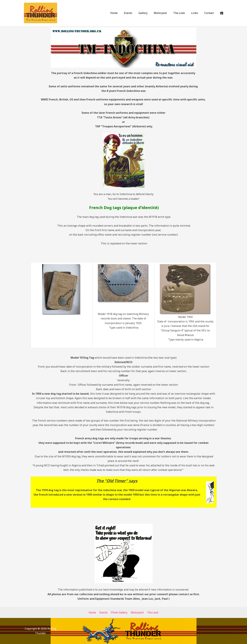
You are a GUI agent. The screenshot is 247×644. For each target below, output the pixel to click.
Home (120, 13)
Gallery (148, 13)
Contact (210, 13)
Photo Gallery (119, 612)
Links (196, 13)
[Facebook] (222, 13)
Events (134, 13)
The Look (182, 13)
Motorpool (164, 13)
